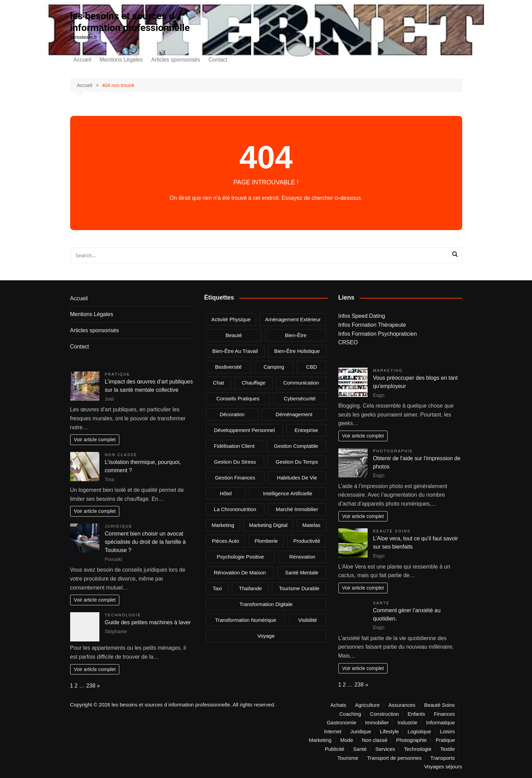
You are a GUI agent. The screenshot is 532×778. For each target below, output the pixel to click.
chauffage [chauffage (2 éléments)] (254, 383)
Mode (347, 740)
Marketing (388, 370)
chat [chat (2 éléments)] (218, 383)
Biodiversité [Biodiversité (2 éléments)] (228, 367)
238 (91, 686)
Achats (338, 705)
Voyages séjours (443, 767)
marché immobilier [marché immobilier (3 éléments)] (297, 509)
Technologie (123, 615)
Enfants (416, 714)
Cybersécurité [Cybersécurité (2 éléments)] (300, 398)
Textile (448, 749)
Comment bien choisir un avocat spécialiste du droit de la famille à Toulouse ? (145, 542)
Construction (384, 714)
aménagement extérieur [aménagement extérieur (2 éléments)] (293, 319)
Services (385, 749)
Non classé (121, 455)
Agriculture (367, 705)
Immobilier (377, 723)
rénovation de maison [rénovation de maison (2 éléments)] (240, 572)
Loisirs (447, 732)
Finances (444, 714)
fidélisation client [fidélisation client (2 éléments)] (234, 446)
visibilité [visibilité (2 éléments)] (308, 620)
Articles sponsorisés (175, 60)
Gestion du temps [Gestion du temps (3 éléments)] (297, 462)
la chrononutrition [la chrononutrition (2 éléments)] (235, 509)
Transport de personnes (394, 758)
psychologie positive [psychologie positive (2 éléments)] (240, 557)
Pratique (118, 374)
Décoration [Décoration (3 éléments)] (232, 414)
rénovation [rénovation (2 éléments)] (302, 557)
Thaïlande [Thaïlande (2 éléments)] (251, 588)
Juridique (119, 526)
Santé (382, 603)
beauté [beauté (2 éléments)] (234, 335)
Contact (218, 60)
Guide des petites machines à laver (148, 622)
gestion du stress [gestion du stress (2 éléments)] (235, 462)
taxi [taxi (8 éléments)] (217, 588)
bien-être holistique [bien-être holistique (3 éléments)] (297, 351)
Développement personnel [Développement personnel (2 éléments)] (244, 430)
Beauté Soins (392, 531)
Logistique (419, 732)
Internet (333, 732)
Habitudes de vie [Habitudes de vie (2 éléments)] (297, 478)
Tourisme (348, 758)
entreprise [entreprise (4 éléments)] (306, 430)
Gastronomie (341, 723)
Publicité (335, 749)
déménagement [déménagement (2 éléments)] (294, 414)
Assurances (402, 705)
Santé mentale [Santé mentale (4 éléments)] (302, 572)
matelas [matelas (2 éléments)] (311, 525)
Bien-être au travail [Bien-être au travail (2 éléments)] (235, 351)
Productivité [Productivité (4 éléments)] (307, 541)
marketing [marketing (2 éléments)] (223, 525)
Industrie (408, 723)
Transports (442, 758)
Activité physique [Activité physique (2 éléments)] (231, 319)
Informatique (440, 723)
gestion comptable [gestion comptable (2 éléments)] (296, 446)
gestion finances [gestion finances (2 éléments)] (235, 478)
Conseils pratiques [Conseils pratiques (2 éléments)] (238, 398)
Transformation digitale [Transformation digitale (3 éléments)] (266, 604)
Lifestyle (389, 732)
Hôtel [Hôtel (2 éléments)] (226, 493)
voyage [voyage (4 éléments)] (266, 636)
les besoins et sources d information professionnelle (130, 22)
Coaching (350, 714)
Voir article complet (95, 440)
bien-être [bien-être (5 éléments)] (296, 335)
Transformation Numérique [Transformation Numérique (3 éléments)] (246, 620)
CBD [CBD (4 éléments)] (312, 367)
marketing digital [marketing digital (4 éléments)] (268, 525)
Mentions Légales (121, 60)
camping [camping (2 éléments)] (274, 367)
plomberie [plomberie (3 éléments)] (266, 541)
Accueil (83, 60)
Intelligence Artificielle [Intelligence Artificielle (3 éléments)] (288, 493)
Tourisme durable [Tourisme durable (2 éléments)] (299, 588)
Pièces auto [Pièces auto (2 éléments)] (225, 541)
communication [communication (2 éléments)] (301, 383)
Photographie (393, 451)
